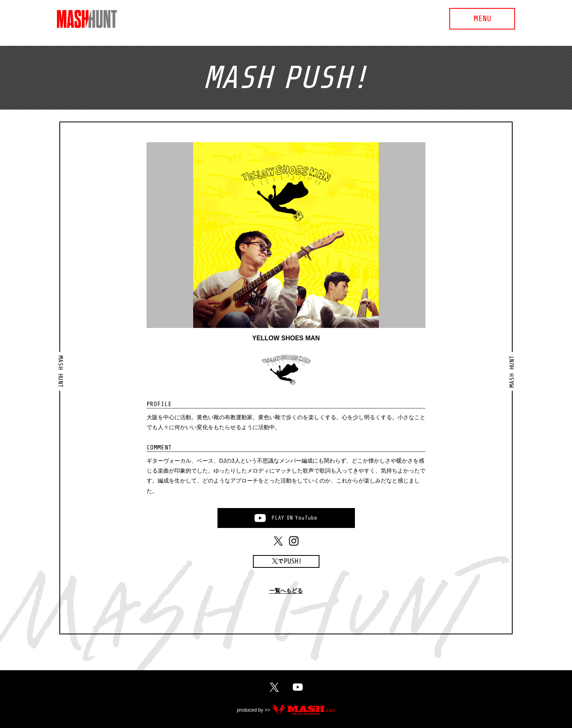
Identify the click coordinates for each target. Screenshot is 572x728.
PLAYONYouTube (294, 518)
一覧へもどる (286, 591)
